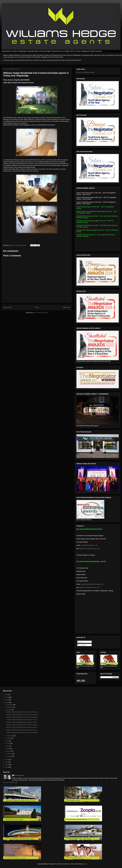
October (9, 710)
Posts (80, 642)
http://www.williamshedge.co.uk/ (90, 549)
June (8, 743)
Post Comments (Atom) (41, 313)
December (10, 705)
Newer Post (7, 307)
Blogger (85, 864)
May (8, 746)
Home (37, 307)
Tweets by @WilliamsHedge (85, 72)
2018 (7, 695)
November (10, 707)
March (9, 751)
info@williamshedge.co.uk (89, 545)
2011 (7, 767)
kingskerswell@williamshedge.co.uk (92, 584)
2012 (7, 765)
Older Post (66, 307)
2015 (7, 702)
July (8, 741)
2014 (7, 760)
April (8, 749)
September (10, 736)
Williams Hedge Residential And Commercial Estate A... (23, 712)
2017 (7, 697)
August (9, 738)
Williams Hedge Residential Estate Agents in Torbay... (22, 720)
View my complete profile (10, 782)
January (9, 756)
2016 (7, 700)
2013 (7, 762)
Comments (82, 645)
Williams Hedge (19, 775)
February (10, 754)
